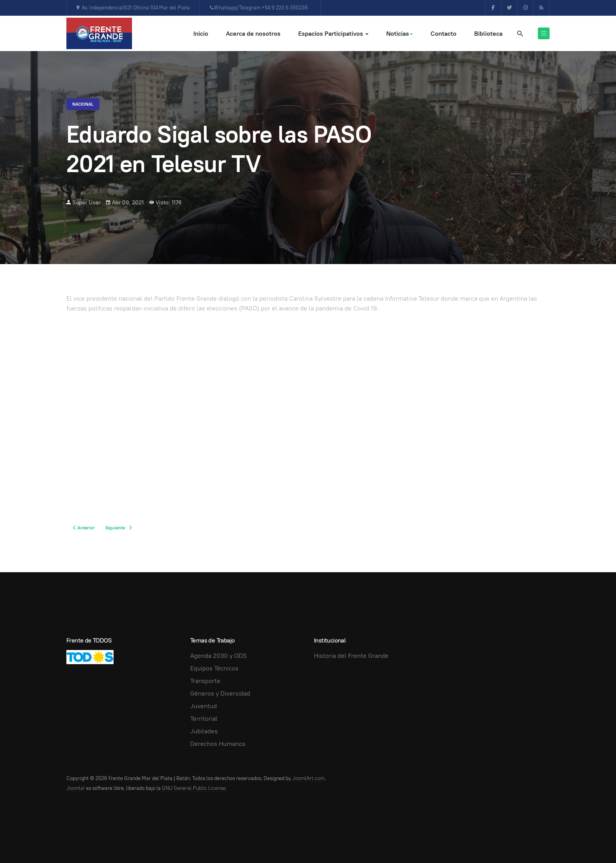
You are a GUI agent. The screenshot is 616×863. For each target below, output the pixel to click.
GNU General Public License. (194, 788)
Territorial (204, 719)
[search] (520, 33)
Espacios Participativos (333, 34)
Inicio (201, 34)
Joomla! (76, 788)
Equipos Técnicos (214, 668)
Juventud (203, 706)
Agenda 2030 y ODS (218, 656)
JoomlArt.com (308, 778)
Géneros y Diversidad (220, 693)
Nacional (83, 104)
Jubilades (204, 731)
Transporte (205, 681)
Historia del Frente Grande (351, 656)
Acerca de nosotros (253, 34)
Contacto (444, 34)
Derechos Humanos (218, 744)
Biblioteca (488, 34)
